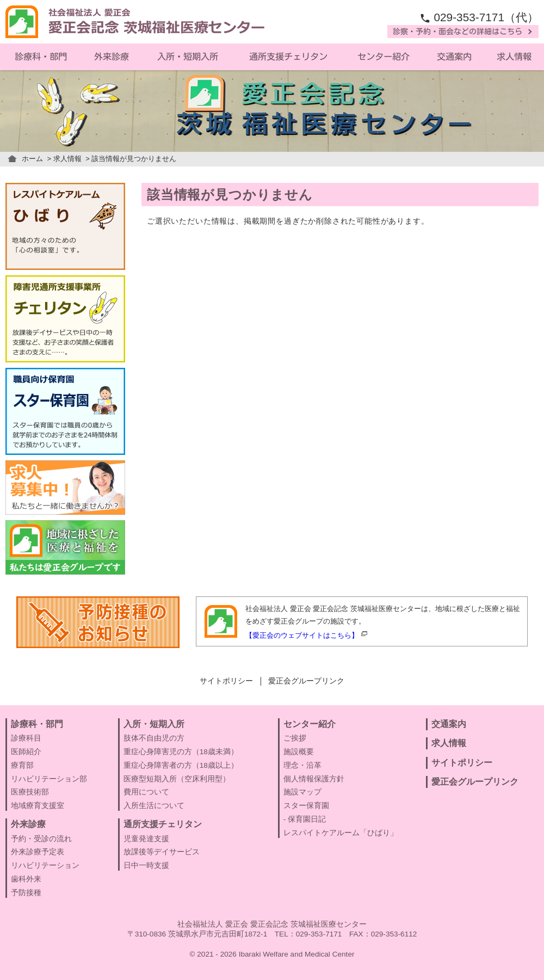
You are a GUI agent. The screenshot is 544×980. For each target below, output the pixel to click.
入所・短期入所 (188, 57)
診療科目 (26, 738)
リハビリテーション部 (49, 779)
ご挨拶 (295, 738)
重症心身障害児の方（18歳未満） (181, 752)
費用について (146, 792)
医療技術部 (30, 792)
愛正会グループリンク (306, 681)
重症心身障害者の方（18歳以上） (181, 765)
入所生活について (154, 806)
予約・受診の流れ (41, 839)
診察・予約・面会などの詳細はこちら (458, 32)
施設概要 (299, 752)
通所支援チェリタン (288, 57)
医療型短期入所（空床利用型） (177, 779)
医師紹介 (26, 752)
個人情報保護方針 (314, 779)
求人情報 (67, 159)
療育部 (22, 765)
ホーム (32, 159)
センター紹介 (384, 57)
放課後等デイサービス (162, 852)
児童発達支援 (146, 839)
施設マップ (302, 792)
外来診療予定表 (38, 852)
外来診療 (112, 57)
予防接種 (26, 893)
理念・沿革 (302, 765)
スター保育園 (306, 806)
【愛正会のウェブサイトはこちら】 (302, 635)
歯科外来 (26, 879)
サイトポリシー (226, 681)
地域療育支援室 (38, 806)
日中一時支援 (146, 865)
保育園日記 (307, 819)
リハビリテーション (45, 865)
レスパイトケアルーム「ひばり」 (341, 833)
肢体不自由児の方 (154, 738)
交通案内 (454, 57)
